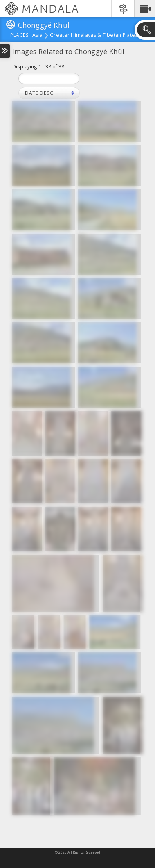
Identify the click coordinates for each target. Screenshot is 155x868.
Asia (37, 36)
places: (20, 36)
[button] (145, 9)
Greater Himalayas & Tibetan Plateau (95, 36)
